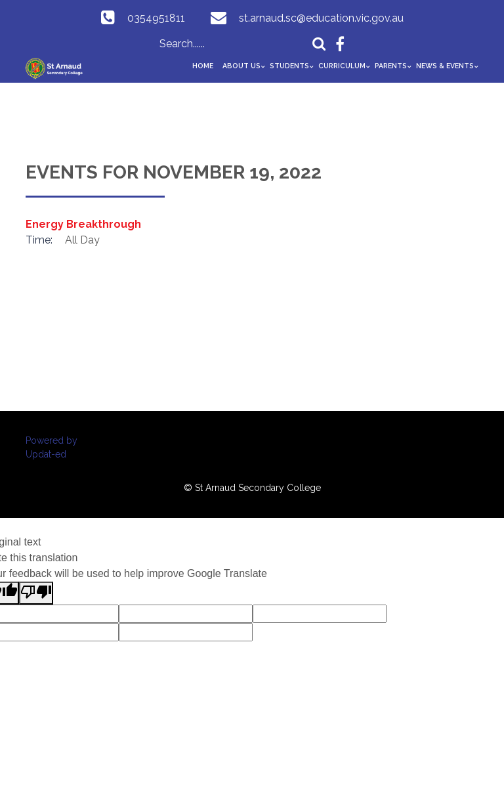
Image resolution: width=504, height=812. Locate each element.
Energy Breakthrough (83, 224)
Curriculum (342, 66)
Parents (391, 66)
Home (203, 66)
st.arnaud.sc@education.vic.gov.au (321, 18)
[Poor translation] (36, 593)
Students (289, 66)
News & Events (445, 66)
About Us (241, 66)
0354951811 (156, 18)
